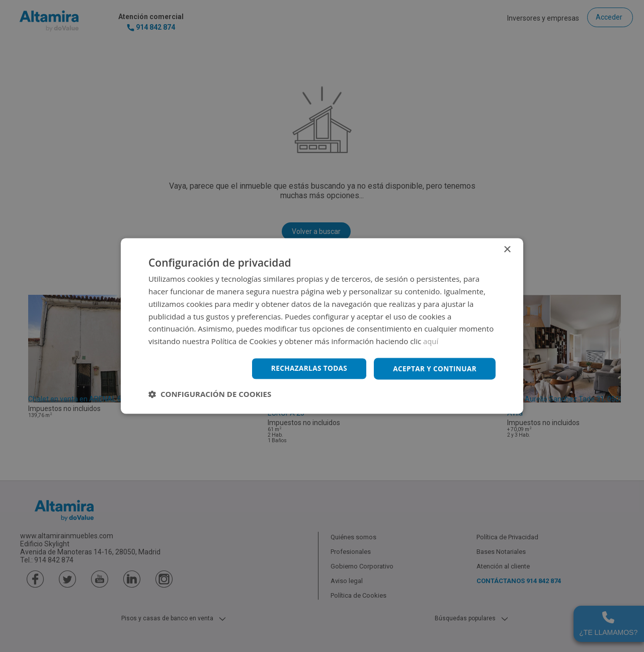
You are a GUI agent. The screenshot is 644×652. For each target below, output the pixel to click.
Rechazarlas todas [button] (305, 369)
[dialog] (322, 326)
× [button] (507, 250)
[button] (210, 394)
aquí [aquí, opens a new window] (431, 341)
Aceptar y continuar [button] (433, 369)
